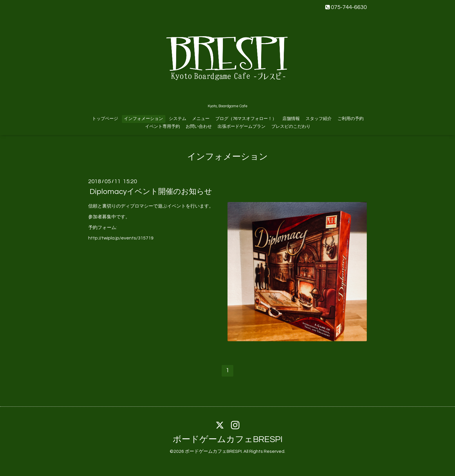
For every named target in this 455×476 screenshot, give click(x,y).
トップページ (105, 119)
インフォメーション (143, 119)
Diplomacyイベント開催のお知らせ (151, 192)
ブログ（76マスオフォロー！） (246, 119)
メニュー (201, 119)
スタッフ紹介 (319, 119)
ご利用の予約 (351, 119)
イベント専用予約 (162, 127)
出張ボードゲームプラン (242, 127)
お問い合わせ (199, 127)
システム (178, 119)
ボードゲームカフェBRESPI (228, 439)
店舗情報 (291, 119)
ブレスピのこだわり (291, 127)
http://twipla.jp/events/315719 (121, 238)
